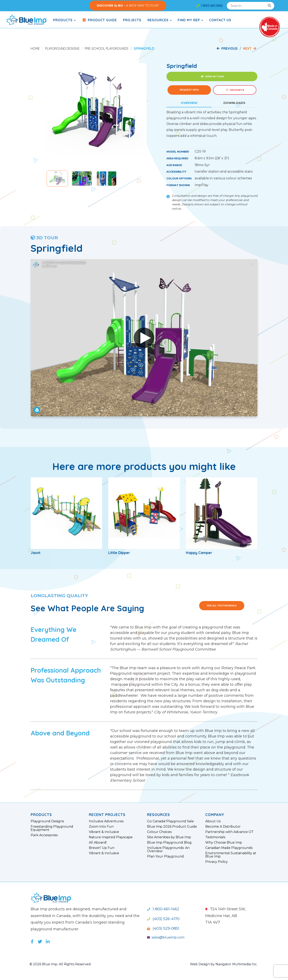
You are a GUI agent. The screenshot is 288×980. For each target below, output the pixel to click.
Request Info (189, 90)
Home (35, 48)
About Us (213, 821)
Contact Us (220, 20)
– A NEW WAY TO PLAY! (128, 6)
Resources (160, 20)
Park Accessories (44, 835)
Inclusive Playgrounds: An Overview (168, 850)
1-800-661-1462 (163, 909)
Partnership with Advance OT (229, 832)
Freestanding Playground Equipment (52, 828)
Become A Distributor (223, 827)
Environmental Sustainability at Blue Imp (231, 855)
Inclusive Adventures (106, 821)
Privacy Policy (217, 862)
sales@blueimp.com (166, 937)
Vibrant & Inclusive (104, 832)
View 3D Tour (212, 76)
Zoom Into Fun (101, 827)
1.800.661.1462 (209, 6)
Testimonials (215, 837)
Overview (189, 103)
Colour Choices (159, 832)
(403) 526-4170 (163, 919)
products (64, 20)
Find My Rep (190, 20)
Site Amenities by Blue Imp (169, 837)
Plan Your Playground (165, 856)
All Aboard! (98, 843)
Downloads (234, 103)
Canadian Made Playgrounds (229, 848)
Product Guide (99, 20)
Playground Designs (62, 48)
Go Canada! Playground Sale (170, 821)
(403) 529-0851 (163, 928)
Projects (132, 20)
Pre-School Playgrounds (107, 48)
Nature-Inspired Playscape (111, 837)
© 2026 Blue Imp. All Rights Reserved (60, 964)
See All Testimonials (222, 606)
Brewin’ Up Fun (102, 848)
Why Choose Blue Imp (224, 843)
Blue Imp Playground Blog (169, 843)
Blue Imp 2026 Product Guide (172, 827)
